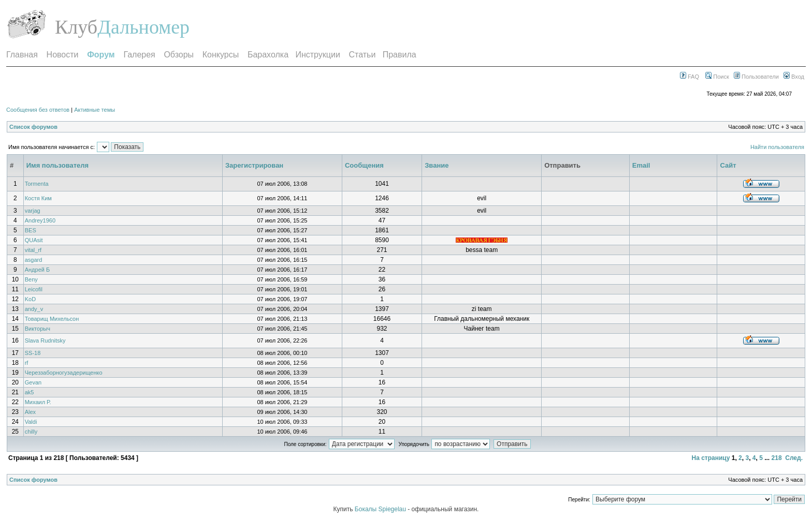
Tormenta (37, 184)
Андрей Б (38, 270)
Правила (400, 55)
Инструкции (317, 55)
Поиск (717, 77)
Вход (794, 77)
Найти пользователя (777, 147)
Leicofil (34, 289)
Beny (31, 279)
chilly (31, 432)
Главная (22, 55)
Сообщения (364, 165)
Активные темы (95, 110)
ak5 (30, 392)
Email (641, 165)
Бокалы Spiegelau (381, 509)
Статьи (363, 55)
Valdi (31, 422)
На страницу (711, 458)
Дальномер (143, 27)
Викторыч (38, 329)
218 (777, 458)
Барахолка (268, 55)
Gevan (33, 382)
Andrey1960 (40, 220)
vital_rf (33, 250)
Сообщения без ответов (38, 110)
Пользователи (756, 77)
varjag (33, 211)
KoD (30, 299)
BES (31, 230)
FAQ (690, 77)
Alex (30, 412)
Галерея (139, 55)
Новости (63, 55)
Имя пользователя (57, 165)
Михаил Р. (38, 402)
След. (794, 458)
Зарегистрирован (254, 165)
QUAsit (34, 240)
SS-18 (33, 353)
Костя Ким (38, 198)
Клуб (76, 27)
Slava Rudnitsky (45, 340)
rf (27, 363)
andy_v (34, 309)
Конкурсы (221, 55)
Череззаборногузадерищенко (64, 373)
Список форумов (33, 127)
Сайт (728, 165)
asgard (34, 260)
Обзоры (179, 55)
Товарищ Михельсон (52, 319)
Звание (437, 165)
